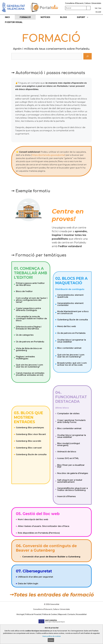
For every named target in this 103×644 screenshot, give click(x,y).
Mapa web (62, 614)
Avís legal (20, 614)
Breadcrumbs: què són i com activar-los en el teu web (72, 364)
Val (96, 8)
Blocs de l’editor (24, 291)
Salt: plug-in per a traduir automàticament (70, 481)
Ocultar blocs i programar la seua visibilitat (72, 341)
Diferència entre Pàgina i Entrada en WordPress (29, 328)
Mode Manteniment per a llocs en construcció (73, 312)
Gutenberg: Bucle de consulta (73, 320)
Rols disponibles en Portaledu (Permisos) (39, 533)
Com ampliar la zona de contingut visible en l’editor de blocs (31, 319)
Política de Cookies (50, 614)
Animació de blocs (67, 452)
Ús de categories (25, 335)
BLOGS (64, 17)
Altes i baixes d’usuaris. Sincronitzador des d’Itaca (44, 526)
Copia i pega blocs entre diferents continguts (28, 309)
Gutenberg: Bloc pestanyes (30, 428)
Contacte (71, 614)
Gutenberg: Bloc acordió (29, 441)
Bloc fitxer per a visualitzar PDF (71, 466)
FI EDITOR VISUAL (14, 22)
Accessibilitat (81, 614)
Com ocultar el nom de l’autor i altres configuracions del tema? (32, 300)
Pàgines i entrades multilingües (25, 358)
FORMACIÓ (25, 17)
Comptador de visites (68, 414)
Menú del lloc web (67, 326)
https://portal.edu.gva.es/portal (48, 155)
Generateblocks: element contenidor (70, 304)
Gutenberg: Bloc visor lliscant (31, 434)
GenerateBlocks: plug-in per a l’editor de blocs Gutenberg (72, 489)
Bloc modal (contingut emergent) (69, 444)
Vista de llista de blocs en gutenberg (29, 349)
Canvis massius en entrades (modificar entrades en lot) (30, 374)
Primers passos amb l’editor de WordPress (30, 284)
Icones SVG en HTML (68, 458)
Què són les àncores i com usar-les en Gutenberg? (29, 366)
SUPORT (85, 17)
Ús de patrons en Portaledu (30, 342)
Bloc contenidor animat (69, 348)
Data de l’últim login (28, 584)
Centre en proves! (68, 215)
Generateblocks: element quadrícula (70, 296)
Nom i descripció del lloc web (33, 519)
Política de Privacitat (33, 614)
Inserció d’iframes (67, 496)
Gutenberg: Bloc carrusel (29, 448)
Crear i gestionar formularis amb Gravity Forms (71, 421)
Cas (100, 8)
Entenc (51, 640)
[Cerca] (88, 56)
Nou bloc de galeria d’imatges (73, 473)
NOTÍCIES (45, 17)
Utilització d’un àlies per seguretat (35, 577)
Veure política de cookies (51, 636)
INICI (7, 17)
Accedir (98, 12)
